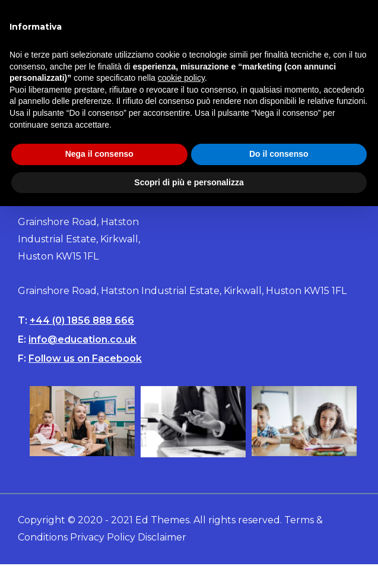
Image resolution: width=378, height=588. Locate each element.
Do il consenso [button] (279, 154)
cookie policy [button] (181, 78)
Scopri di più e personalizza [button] (189, 182)
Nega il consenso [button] (99, 154)
